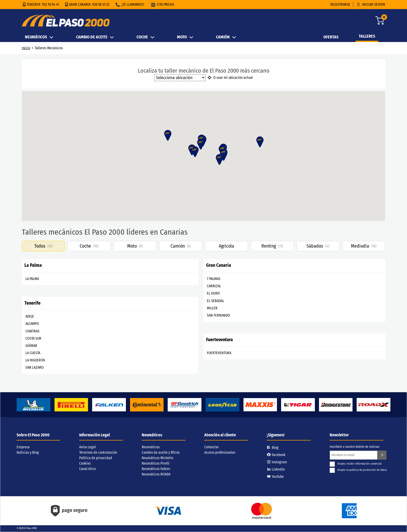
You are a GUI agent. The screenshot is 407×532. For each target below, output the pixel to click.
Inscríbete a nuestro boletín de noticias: (355, 447)
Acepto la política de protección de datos (358, 470)
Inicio (26, 48)
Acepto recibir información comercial (356, 464)
